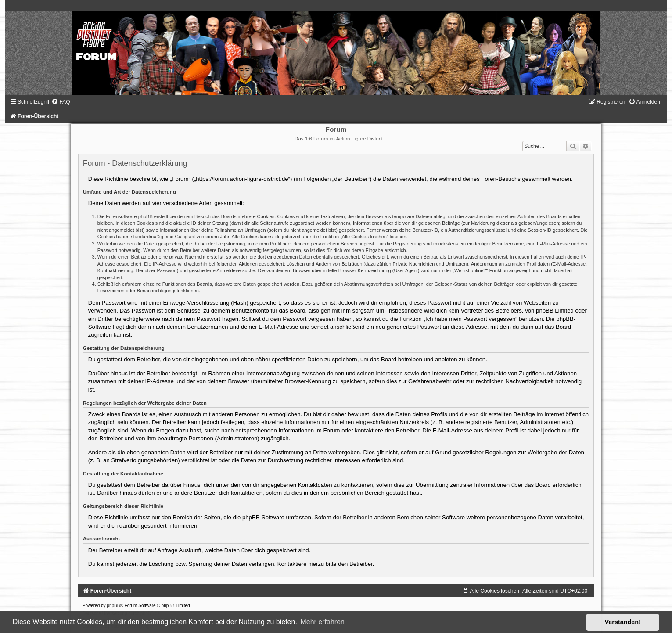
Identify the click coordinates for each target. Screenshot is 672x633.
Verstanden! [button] (623, 622)
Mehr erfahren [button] (322, 622)
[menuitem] (61, 102)
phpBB (113, 606)
